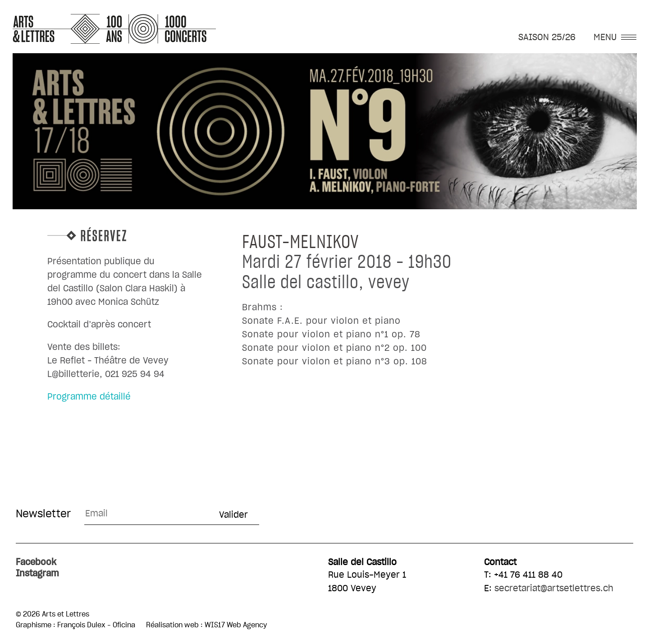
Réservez (127, 234)
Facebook (36, 562)
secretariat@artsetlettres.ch (554, 589)
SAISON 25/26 (547, 37)
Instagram (37, 574)
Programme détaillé (89, 397)
